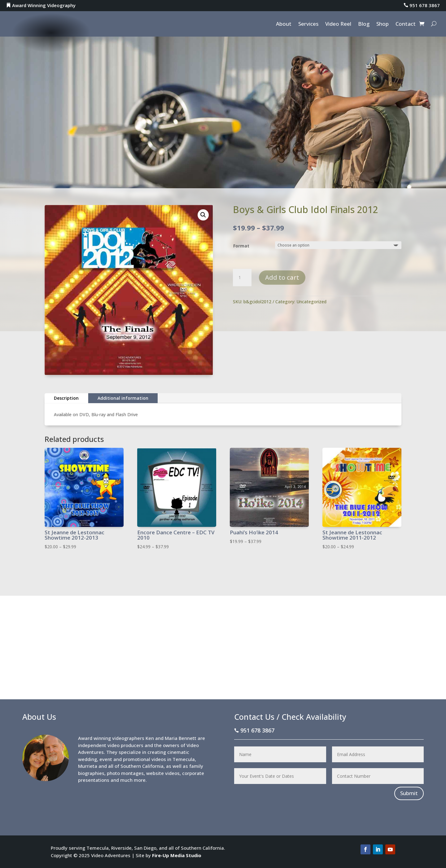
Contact (406, 24)
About (284, 24)
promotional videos (144, 759)
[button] (203, 215)
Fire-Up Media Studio (177, 855)
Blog (364, 24)
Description (66, 398)
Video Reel (338, 24)
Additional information (123, 398)
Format (241, 246)
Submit (409, 793)
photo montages (125, 773)
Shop (383, 24)
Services (308, 24)
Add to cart (282, 277)
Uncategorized (311, 302)
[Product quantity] (242, 278)
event (106, 759)
